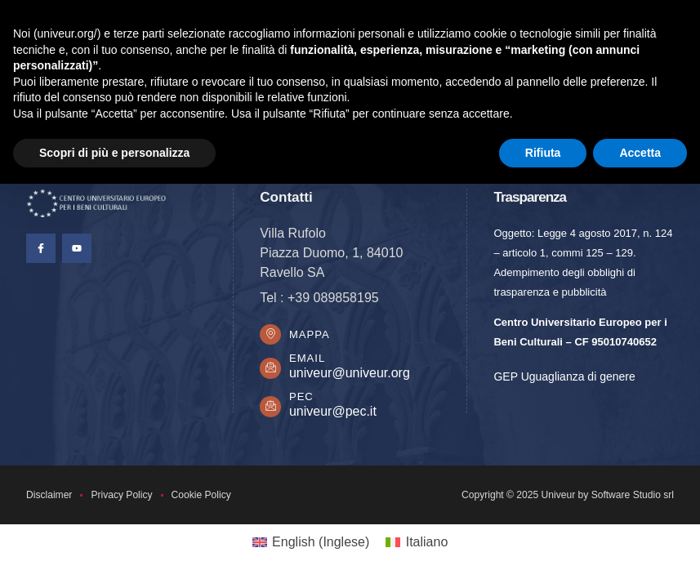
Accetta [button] (640, 153)
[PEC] (271, 408)
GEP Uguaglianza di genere (564, 376)
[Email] (271, 370)
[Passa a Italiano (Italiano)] (417, 545)
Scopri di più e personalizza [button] (114, 153)
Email (309, 361)
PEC (303, 399)
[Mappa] (271, 336)
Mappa (311, 335)
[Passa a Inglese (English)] (311, 545)
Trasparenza (530, 197)
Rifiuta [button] (543, 153)
